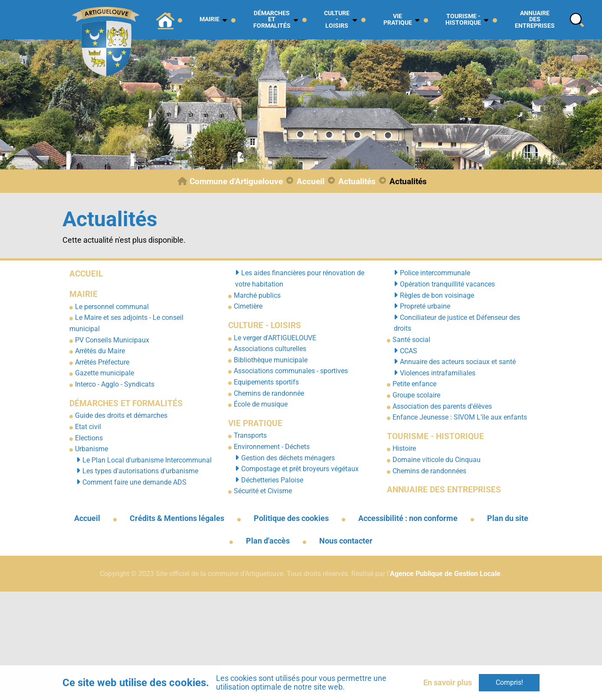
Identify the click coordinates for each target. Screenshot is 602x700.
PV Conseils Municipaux (112, 340)
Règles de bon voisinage (437, 295)
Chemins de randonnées (429, 471)
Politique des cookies (291, 518)
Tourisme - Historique (435, 436)
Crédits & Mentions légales (177, 518)
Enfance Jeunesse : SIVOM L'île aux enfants (460, 417)
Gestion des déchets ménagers (288, 458)
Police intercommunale (435, 273)
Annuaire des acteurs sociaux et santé (458, 362)
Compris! (509, 682)
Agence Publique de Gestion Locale (445, 574)
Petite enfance (414, 384)
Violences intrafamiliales (438, 373)
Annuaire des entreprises (444, 490)
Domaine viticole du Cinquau (437, 460)
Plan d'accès (268, 541)
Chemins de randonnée (269, 393)
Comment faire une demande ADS (134, 482)
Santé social (411, 340)
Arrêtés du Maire (100, 351)
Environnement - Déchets (272, 447)
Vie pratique (255, 423)
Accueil (86, 274)
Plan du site (508, 518)
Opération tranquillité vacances (447, 284)
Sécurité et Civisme (263, 491)
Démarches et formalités (126, 403)
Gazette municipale (105, 373)
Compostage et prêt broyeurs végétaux (300, 469)
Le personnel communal (112, 307)
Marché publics (257, 295)
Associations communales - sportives (291, 371)
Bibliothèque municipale (271, 360)
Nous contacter (346, 541)
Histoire (404, 448)
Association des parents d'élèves (442, 406)
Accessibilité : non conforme (408, 518)
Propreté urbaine (425, 306)
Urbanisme (92, 449)
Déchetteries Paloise (272, 480)
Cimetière (248, 306)
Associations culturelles (270, 349)
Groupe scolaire (416, 395)
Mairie (83, 294)
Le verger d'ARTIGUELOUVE (275, 338)
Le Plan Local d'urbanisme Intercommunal (147, 460)
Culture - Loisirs (265, 325)
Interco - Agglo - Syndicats (115, 384)
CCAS (409, 351)
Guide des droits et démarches (121, 415)
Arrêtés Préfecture (102, 362)
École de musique (261, 404)
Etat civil (88, 427)
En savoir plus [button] (448, 682)
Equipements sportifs (266, 382)
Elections (89, 438)
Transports (250, 435)
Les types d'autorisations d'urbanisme (140, 471)
